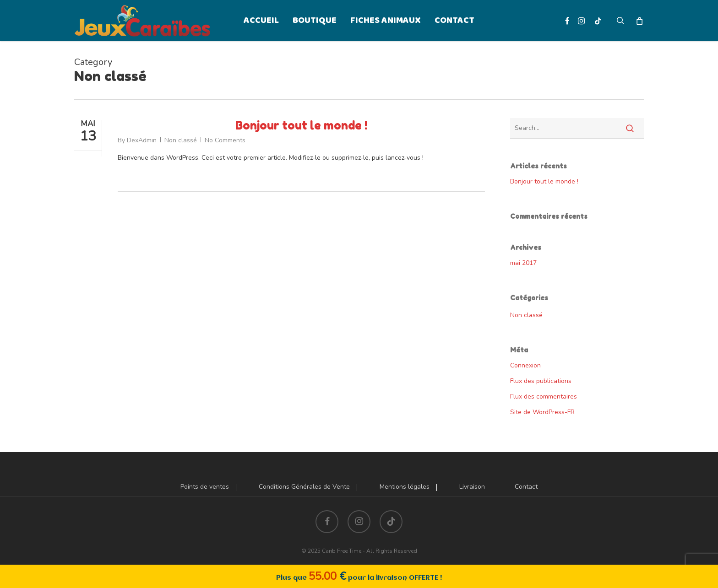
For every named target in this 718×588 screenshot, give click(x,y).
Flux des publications (541, 381)
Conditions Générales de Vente (304, 487)
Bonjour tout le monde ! (301, 125)
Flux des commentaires (544, 396)
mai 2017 (523, 263)
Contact (526, 487)
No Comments (225, 140)
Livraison (472, 487)
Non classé (181, 140)
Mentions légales (405, 487)
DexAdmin (142, 140)
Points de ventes (205, 487)
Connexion (525, 365)
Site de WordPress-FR (542, 412)
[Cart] (639, 21)
